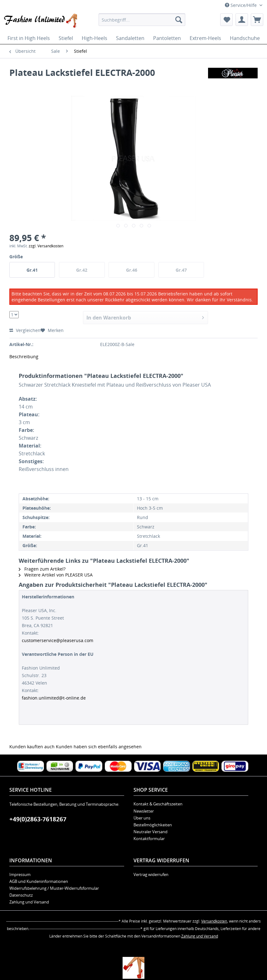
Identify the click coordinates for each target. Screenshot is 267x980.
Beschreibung (24, 356)
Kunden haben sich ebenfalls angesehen (99, 747)
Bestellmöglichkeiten (153, 825)
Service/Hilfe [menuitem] (241, 5)
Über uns (142, 818)
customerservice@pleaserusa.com (58, 640)
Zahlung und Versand (29, 902)
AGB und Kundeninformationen (39, 881)
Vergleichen (25, 330)
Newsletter (144, 811)
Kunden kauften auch (32, 747)
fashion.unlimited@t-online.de (54, 698)
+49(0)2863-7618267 (38, 819)
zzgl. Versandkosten (46, 246)
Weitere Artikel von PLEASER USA (56, 575)
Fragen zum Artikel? (42, 569)
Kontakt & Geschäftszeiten (158, 804)
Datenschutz (21, 895)
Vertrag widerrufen (151, 874)
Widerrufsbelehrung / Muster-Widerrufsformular (54, 888)
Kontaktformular (149, 839)
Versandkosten (214, 921)
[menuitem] (142, 20)
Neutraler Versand (150, 832)
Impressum (20, 874)
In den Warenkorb (145, 317)
